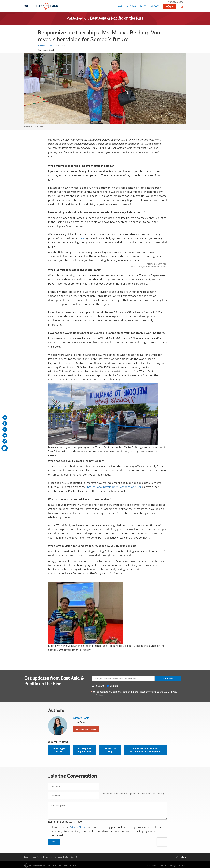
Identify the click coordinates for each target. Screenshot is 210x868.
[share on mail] (5, 418)
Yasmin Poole (45, 46)
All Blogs (131, 6)
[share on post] (5, 429)
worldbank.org (176, 2)
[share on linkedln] (5, 435)
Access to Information (53, 857)
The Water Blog (110, 750)
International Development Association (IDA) (114, 487)
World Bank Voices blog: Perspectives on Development (145, 750)
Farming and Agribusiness (85, 750)
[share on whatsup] (5, 441)
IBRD (49, 866)
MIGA (66, 866)
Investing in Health (59, 750)
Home (120, 6)
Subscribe (168, 678)
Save (54, 842)
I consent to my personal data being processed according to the (136, 693)
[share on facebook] (5, 423)
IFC (60, 866)
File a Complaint (179, 857)
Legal (26, 857)
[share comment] (5, 448)
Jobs (66, 857)
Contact (154, 6)
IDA (55, 866)
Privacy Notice (78, 827)
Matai (82, 238)
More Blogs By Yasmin (86, 729)
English (52, 50)
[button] (182, 7)
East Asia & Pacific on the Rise (117, 19)
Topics (143, 6)
